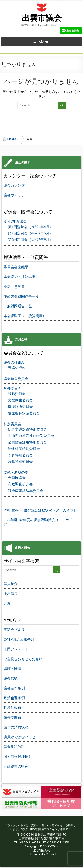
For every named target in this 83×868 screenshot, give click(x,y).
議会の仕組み (14, 362)
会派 (7, 603)
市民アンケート (16, 649)
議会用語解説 (14, 746)
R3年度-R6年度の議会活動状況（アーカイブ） (40, 510)
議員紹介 (11, 583)
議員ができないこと (19, 737)
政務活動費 (12, 707)
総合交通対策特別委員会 (27, 429)
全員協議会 (17, 477)
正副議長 (11, 593)
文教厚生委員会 (20, 400)
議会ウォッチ (14, 195)
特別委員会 (12, 424)
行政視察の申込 (16, 766)
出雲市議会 (42, 18)
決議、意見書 (14, 286)
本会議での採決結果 (19, 277)
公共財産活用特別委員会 (27, 442)
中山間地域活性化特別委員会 (31, 436)
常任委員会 (12, 388)
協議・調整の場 (16, 472)
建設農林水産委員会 (24, 413)
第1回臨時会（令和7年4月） (30, 227)
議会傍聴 (11, 678)
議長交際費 (12, 717)
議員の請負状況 (16, 727)
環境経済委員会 (20, 406)
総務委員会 (17, 394)
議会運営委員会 (16, 379)
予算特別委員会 (20, 455)
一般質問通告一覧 (18, 306)
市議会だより (14, 629)
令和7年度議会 (15, 221)
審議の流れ (17, 368)
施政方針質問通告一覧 (21, 296)
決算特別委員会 (20, 461)
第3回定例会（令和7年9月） (30, 239)
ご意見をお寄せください (23, 659)
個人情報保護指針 (18, 756)
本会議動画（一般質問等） (25, 316)
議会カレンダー (16, 185)
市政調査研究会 (20, 484)
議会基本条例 (14, 688)
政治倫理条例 (14, 698)
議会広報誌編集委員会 (26, 491)
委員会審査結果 (16, 267)
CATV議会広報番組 (19, 639)
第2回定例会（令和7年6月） (30, 233)
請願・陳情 (12, 668)
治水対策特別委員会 (24, 449)
